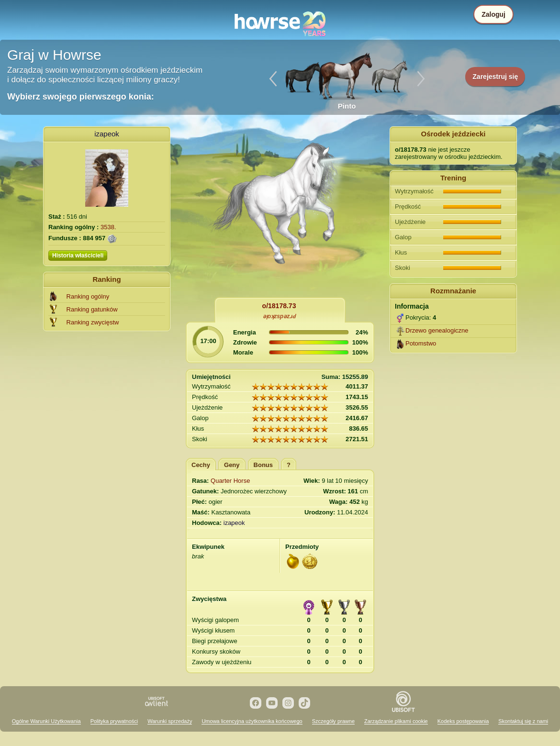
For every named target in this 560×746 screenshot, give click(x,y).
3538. (108, 227)
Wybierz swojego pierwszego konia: (81, 97)
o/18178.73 (279, 306)
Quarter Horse (230, 481)
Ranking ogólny (88, 296)
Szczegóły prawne (333, 721)
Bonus (263, 465)
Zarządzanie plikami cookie (396, 721)
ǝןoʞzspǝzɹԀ (279, 316)
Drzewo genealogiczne (437, 330)
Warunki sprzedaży (170, 721)
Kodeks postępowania (463, 721)
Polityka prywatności (114, 721)
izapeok (107, 134)
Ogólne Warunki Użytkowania (46, 721)
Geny (232, 465)
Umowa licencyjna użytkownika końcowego (252, 721)
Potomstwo (421, 343)
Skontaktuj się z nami (523, 721)
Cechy (201, 465)
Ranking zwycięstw (93, 322)
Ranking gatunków (92, 309)
